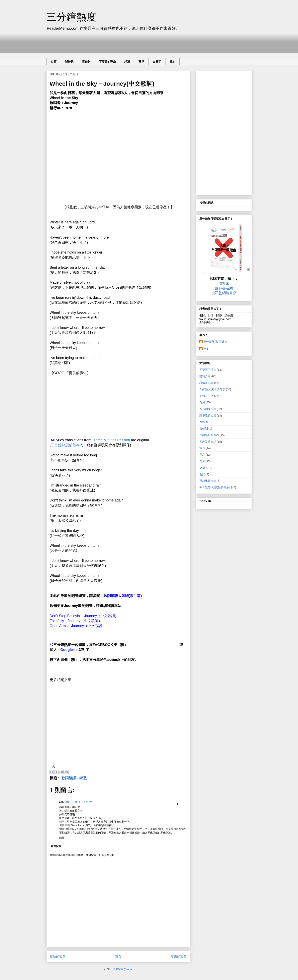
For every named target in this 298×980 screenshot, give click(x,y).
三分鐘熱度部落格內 (67, 445)
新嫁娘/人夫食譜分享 (212, 389)
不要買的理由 (107, 62)
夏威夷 (204, 468)
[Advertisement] (119, 42)
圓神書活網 (224, 288)
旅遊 (202, 448)
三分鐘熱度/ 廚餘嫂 (215, 342)
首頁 (54, 62)
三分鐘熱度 (71, 17)
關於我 (69, 62)
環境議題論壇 (208, 416)
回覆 (62, 838)
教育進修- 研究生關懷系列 (216, 487)
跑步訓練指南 (208, 409)
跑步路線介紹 (208, 442)
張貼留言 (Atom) (122, 969)
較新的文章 (58, 956)
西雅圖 (204, 422)
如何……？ (206, 396)
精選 (127, 62)
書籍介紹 (205, 376)
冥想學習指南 (208, 481)
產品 (202, 455)
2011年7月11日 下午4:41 (79, 802)
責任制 (86, 62)
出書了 (157, 62)
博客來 (224, 283)
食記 (202, 474)
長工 (206, 349)
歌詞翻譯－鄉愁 (74, 778)
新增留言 (56, 846)
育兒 (141, 62)
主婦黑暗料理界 (209, 435)
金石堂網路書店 (224, 293)
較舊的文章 (179, 956)
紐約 (172, 62)
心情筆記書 (206, 383)
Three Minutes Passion (112, 440)
